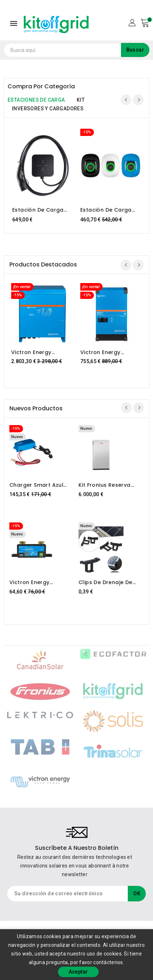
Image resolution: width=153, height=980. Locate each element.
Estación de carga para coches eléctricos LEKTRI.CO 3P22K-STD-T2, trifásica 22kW (40, 210)
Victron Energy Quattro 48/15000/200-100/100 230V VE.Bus (42, 352)
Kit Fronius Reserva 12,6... (105, 485)
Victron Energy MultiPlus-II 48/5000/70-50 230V (109, 352)
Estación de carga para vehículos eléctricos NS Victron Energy (109, 210)
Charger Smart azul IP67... (36, 485)
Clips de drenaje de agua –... (105, 582)
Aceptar (78, 972)
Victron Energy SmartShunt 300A (33, 582)
